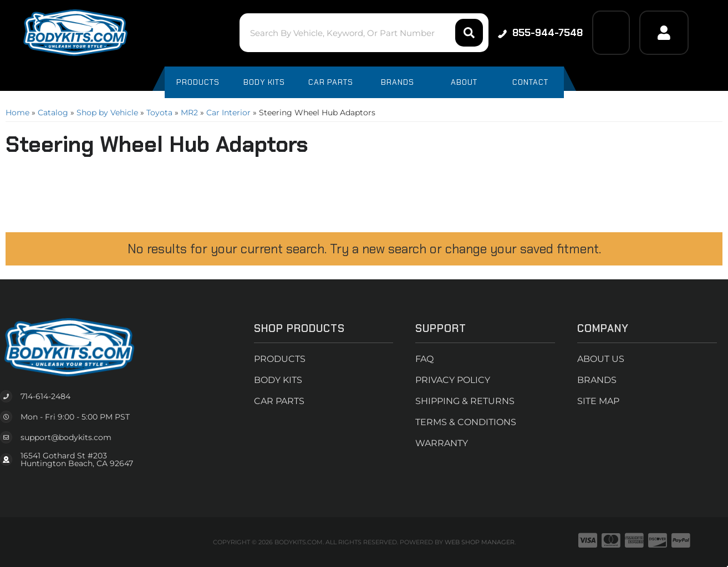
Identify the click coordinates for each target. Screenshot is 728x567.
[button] (364, 33)
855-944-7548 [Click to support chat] (540, 33)
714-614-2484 (45, 396)
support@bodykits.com (66, 437)
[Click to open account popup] (664, 33)
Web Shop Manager (480, 542)
